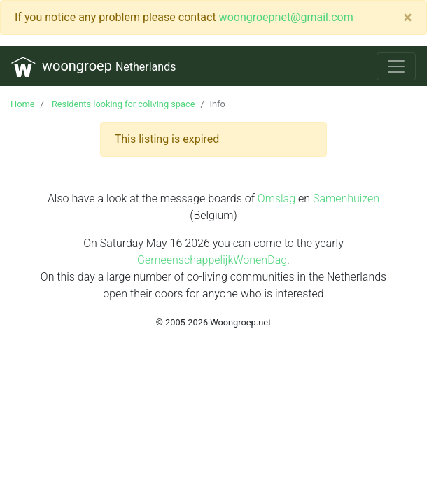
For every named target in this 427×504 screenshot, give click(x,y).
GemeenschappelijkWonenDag (212, 260)
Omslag (276, 198)
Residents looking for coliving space (122, 104)
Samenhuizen (346, 198)
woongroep (93, 67)
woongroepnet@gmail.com (286, 17)
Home (22, 104)
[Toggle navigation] (396, 66)
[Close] (408, 17)
